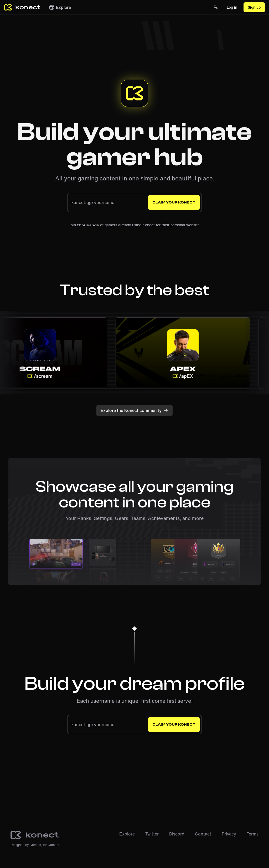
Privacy (229, 834)
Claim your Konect (174, 202)
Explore (60, 7)
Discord (177, 834)
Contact (203, 834)
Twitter (152, 834)
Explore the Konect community (134, 410)
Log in (232, 7)
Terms (253, 834)
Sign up (254, 7)
